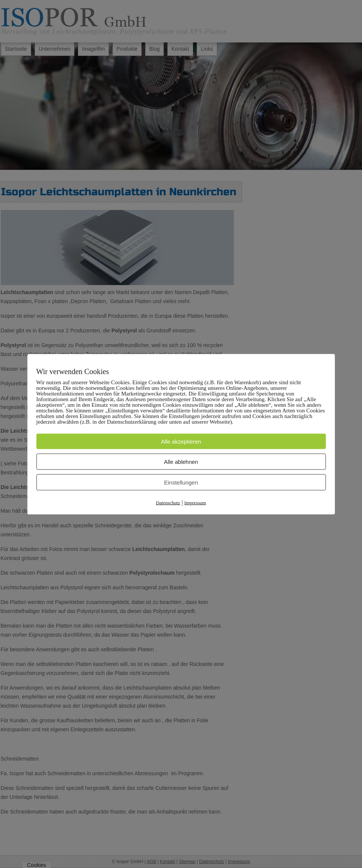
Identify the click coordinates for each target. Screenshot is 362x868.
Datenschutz (168, 502)
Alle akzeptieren (181, 441)
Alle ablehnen (181, 461)
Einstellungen (181, 482)
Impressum (195, 502)
